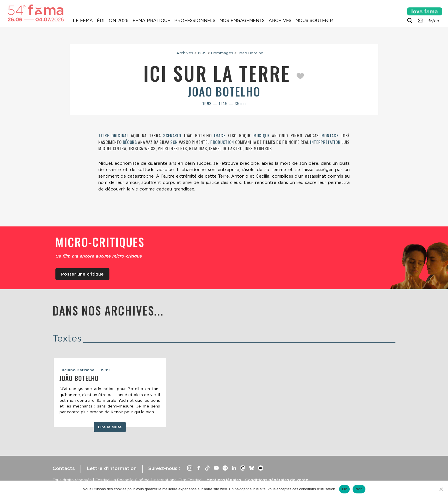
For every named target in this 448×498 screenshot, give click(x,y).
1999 (202, 53)
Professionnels (195, 21)
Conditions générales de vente (277, 480)
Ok (344, 489)
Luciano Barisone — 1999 (85, 370)
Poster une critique (82, 274)
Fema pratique (151, 21)
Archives (280, 21)
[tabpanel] (110, 393)
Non (359, 489)
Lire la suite (110, 427)
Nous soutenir (314, 21)
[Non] (441, 489)
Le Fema (83, 21)
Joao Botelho (224, 91)
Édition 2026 (113, 21)
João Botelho (251, 53)
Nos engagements (242, 21)
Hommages (222, 53)
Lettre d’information (112, 468)
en (437, 21)
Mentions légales (224, 480)
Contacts (64, 468)
